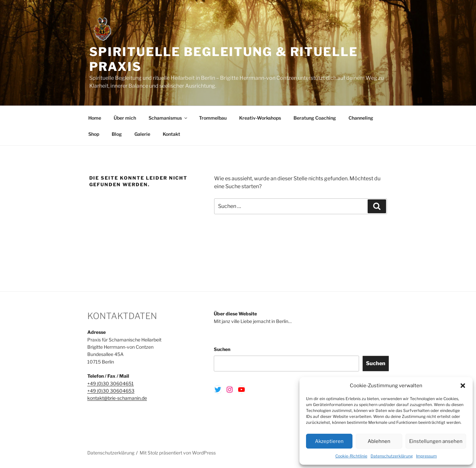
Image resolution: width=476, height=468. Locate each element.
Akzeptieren (329, 441)
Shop (94, 134)
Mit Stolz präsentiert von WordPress (178, 453)
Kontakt (171, 134)
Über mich (125, 118)
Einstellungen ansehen (436, 441)
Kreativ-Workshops (260, 118)
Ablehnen (379, 441)
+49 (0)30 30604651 (111, 383)
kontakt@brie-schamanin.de (117, 398)
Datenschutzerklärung (392, 456)
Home (95, 118)
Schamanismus (168, 118)
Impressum (426, 456)
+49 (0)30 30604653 (111, 391)
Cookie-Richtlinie (351, 456)
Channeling (361, 118)
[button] (463, 386)
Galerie (142, 134)
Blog (117, 134)
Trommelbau (213, 118)
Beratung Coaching (315, 118)
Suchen (222, 349)
